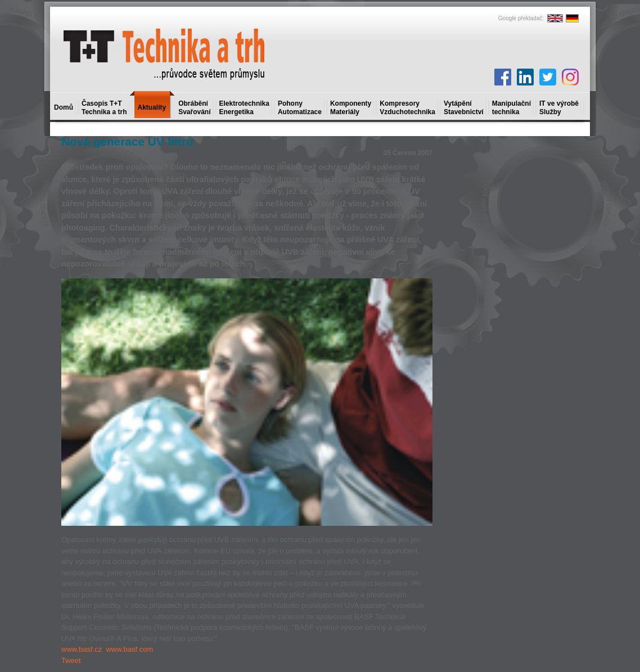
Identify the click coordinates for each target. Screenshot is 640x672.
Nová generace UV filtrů (127, 141)
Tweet (71, 660)
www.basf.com (129, 649)
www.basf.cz (82, 649)
